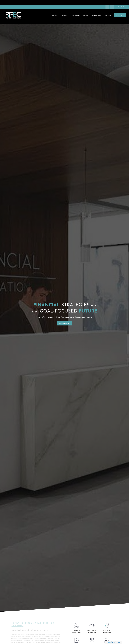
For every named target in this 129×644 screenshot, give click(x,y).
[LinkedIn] (107, 2)
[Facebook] (112, 2)
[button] (55, 10)
